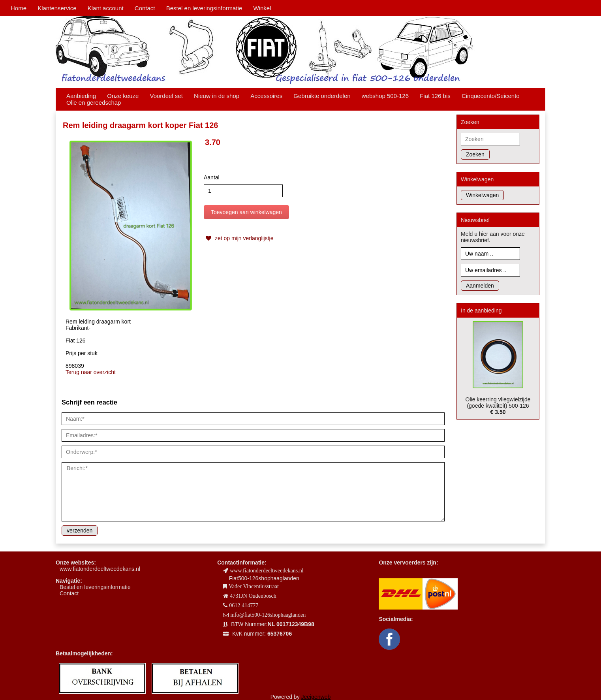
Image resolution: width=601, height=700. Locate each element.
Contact (145, 8)
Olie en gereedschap (94, 103)
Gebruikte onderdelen (322, 96)
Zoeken (475, 154)
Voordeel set (166, 96)
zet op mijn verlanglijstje (239, 238)
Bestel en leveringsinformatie (204, 8)
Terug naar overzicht (91, 372)
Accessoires (266, 96)
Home (19, 8)
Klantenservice (57, 8)
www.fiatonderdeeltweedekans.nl (100, 569)
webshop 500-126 (385, 96)
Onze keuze (123, 96)
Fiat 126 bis (435, 96)
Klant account (106, 8)
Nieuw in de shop (217, 96)
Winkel (262, 8)
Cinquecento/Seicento (491, 96)
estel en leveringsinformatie (97, 587)
